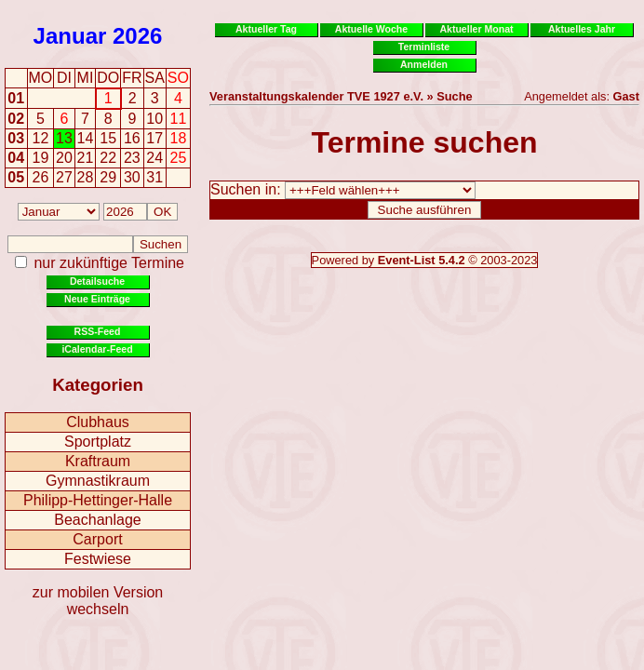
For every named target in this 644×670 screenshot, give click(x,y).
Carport (97, 539)
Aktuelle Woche (371, 29)
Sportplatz (98, 442)
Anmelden (424, 64)
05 (16, 177)
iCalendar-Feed (97, 349)
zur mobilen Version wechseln (98, 601)
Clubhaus (98, 422)
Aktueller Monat (476, 29)
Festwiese (98, 559)
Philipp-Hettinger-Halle (98, 500)
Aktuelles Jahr (582, 29)
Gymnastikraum (98, 481)
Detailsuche (97, 281)
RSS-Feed (98, 331)
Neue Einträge (97, 299)
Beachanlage (97, 520)
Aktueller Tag (266, 29)
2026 (137, 36)
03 (16, 138)
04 (16, 158)
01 (16, 98)
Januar (70, 36)
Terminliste (424, 47)
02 (16, 119)
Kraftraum (98, 461)
